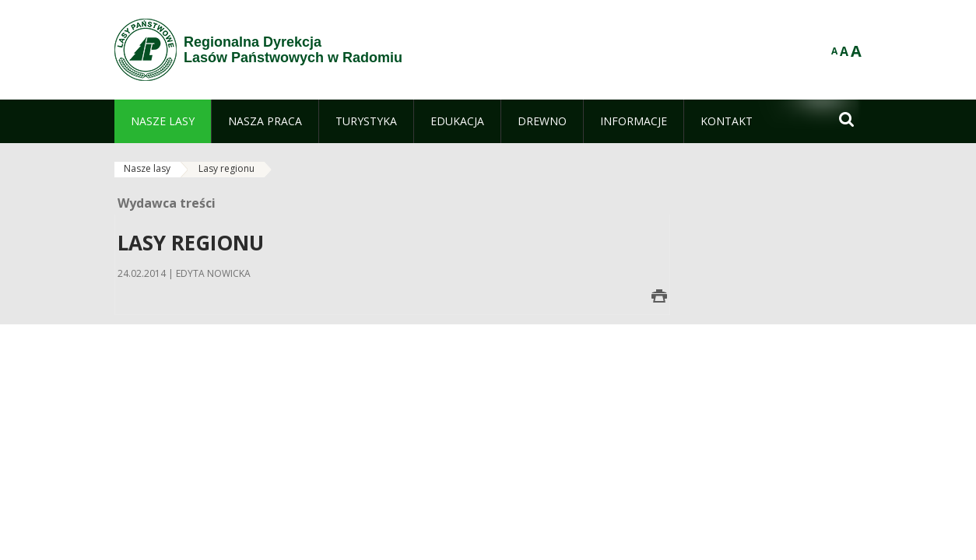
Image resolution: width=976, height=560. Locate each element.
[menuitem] (163, 121)
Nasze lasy (147, 168)
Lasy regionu (226, 168)
